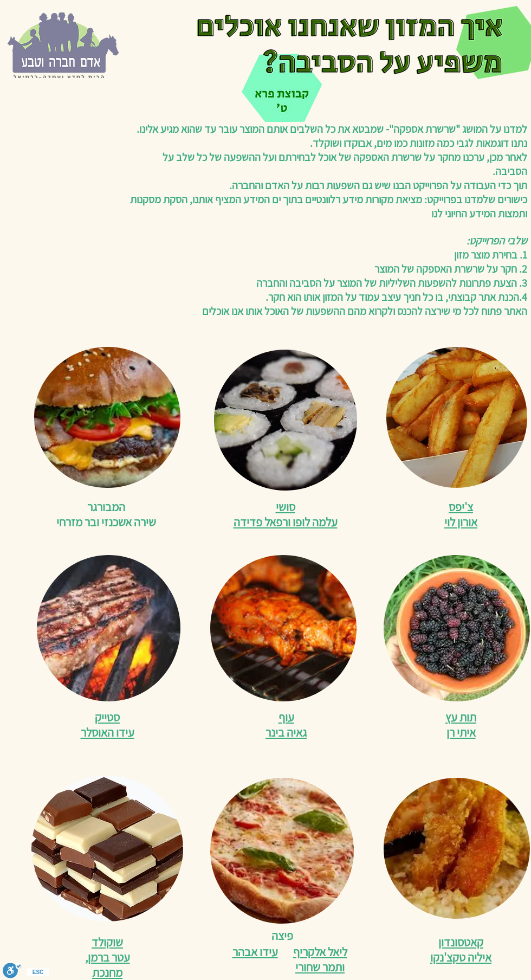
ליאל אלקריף (320, 952)
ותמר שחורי (320, 967)
